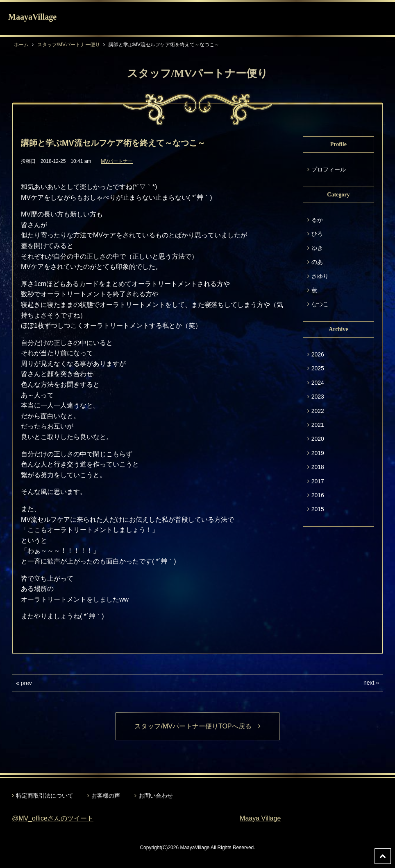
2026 (318, 354)
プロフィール (329, 169)
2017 (318, 481)
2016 (318, 495)
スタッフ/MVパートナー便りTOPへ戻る (197, 726)
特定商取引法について (45, 796)
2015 (318, 509)
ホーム (21, 45)
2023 (318, 397)
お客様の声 (106, 796)
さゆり (320, 276)
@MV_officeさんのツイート (53, 818)
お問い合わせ (156, 796)
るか (317, 220)
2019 (318, 453)
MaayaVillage (32, 17)
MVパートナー (117, 161)
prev (26, 683)
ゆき (317, 248)
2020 (318, 439)
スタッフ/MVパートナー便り (69, 45)
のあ (317, 262)
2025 (318, 368)
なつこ (320, 304)
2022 (318, 411)
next (369, 683)
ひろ (317, 234)
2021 (318, 425)
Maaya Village (260, 818)
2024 (318, 383)
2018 (318, 467)
